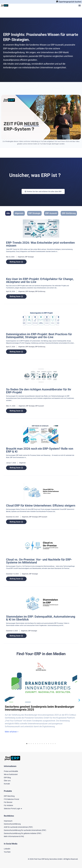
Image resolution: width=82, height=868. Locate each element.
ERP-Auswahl (51, 213)
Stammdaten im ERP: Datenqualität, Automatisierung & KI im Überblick (41, 618)
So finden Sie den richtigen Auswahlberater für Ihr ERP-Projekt (39, 391)
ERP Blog (7, 778)
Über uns (7, 781)
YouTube (7, 852)
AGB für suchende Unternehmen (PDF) (18, 827)
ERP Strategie (34, 213)
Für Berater (8, 802)
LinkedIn (7, 849)
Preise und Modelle (11, 771)
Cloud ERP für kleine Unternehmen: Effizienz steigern (41, 506)
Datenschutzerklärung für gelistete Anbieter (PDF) (23, 833)
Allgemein (19, 213)
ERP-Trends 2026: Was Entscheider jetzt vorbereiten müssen (40, 244)
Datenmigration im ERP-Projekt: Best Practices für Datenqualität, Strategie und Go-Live (39, 336)
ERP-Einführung (69, 213)
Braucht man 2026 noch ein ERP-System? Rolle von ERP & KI (40, 450)
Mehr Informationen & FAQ (14, 836)
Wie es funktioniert (11, 774)
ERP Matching (9, 796)
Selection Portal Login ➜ (13, 809)
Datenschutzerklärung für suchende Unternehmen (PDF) (25, 830)
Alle (8, 213)
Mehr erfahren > (12, 732)
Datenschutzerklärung (12, 824)
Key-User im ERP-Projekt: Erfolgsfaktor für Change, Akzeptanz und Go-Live (40, 280)
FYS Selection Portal (11, 799)
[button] (80, 5)
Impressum (8, 821)
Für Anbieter (8, 805)
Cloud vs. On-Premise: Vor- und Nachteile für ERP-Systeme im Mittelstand (39, 561)
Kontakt (7, 784)
